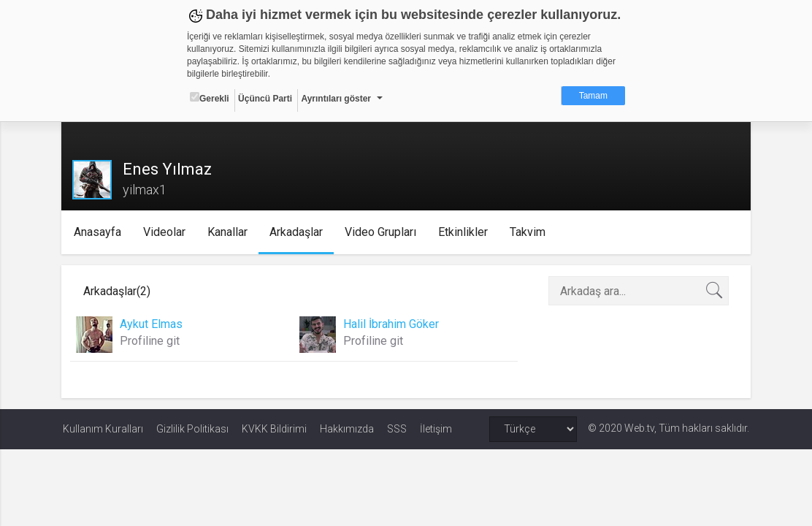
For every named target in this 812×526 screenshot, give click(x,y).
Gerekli (210, 98)
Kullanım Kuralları (103, 429)
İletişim (436, 429)
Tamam (593, 96)
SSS (397, 429)
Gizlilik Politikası (192, 429)
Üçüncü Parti (265, 99)
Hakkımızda (347, 429)
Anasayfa (100, 232)
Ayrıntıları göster (336, 99)
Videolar (166, 232)
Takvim (530, 232)
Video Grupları (383, 232)
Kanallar (230, 232)
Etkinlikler (465, 232)
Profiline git (151, 341)
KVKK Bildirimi (274, 429)
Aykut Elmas (153, 324)
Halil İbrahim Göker (392, 324)
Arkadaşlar (298, 232)
